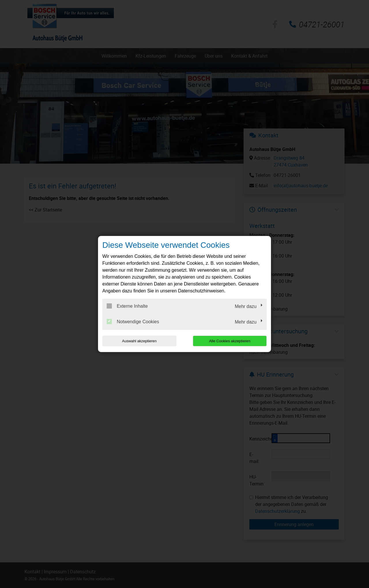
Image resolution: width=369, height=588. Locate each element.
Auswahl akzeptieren (139, 341)
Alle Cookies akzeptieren (230, 341)
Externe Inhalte (127, 306)
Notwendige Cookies (133, 322)
